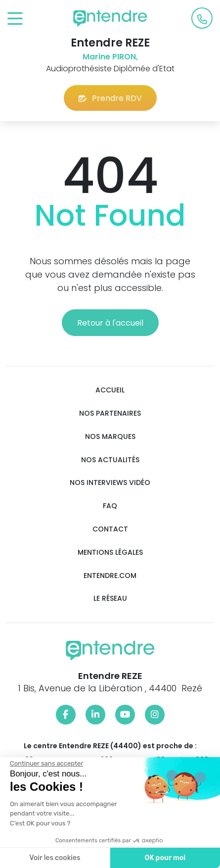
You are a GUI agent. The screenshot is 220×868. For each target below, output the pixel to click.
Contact (110, 529)
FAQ (110, 506)
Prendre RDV (110, 98)
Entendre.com (110, 576)
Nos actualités (110, 460)
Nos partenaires (110, 413)
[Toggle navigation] (15, 19)
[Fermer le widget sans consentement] (46, 764)
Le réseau (110, 599)
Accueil (110, 390)
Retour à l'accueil (110, 323)
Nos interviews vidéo (110, 483)
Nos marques (110, 437)
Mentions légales (110, 553)
